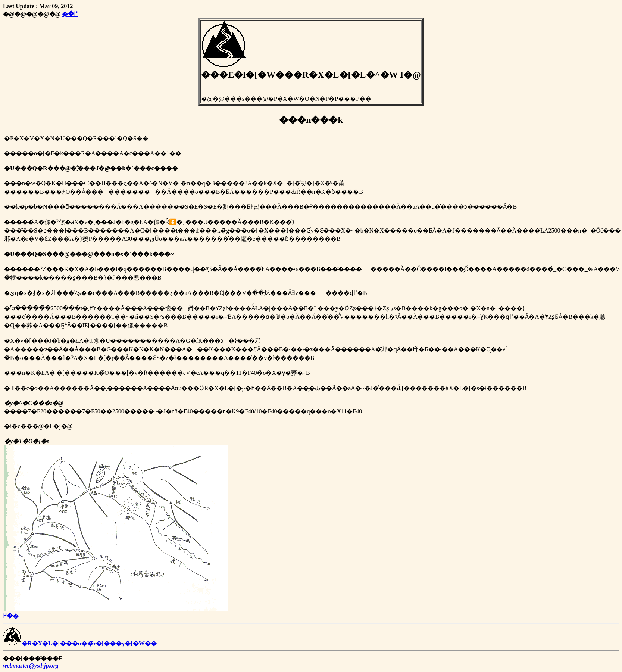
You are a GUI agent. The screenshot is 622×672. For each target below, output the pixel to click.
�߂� (70, 14)
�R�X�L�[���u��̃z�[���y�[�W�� (80, 643)
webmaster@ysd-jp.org (31, 665)
